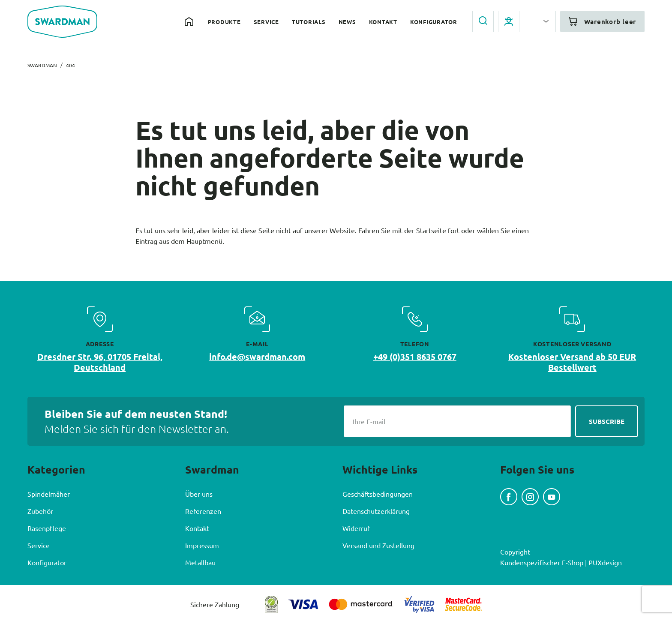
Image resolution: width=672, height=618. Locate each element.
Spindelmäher (49, 494)
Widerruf (356, 528)
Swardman (42, 65)
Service (266, 22)
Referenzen (203, 511)
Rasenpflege (47, 528)
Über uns (199, 494)
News (347, 22)
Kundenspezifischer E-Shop (543, 562)
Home (190, 21)
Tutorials (309, 22)
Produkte (224, 22)
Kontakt (383, 22)
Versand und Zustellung (378, 545)
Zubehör (40, 511)
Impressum (202, 545)
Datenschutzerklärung (376, 511)
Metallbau (200, 562)
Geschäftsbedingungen (378, 494)
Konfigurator (434, 22)
